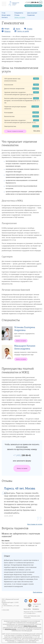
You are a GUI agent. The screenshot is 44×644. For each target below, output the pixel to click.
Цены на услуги (32, 13)
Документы (36, 609)
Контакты (5, 17)
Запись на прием (22, 468)
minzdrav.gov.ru (11, 629)
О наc (4, 13)
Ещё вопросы (38, 592)
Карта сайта (27, 609)
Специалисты (19, 13)
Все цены (37, 131)
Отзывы (17, 15)
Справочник (31, 15)
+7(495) (32, 2)
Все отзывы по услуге (35, 524)
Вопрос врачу (6, 15)
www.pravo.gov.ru (30, 626)
